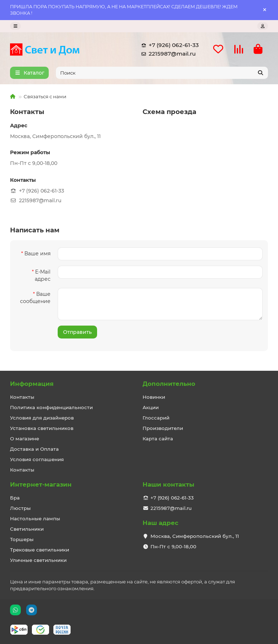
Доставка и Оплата (34, 449)
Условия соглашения (37, 459)
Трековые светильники (40, 550)
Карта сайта (158, 439)
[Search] (162, 73)
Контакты (22, 397)
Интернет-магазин (41, 484)
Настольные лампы (35, 518)
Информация (32, 384)
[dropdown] (15, 26)
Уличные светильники (38, 560)
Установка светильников (42, 428)
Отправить (77, 332)
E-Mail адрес (43, 275)
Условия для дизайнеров (42, 418)
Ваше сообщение (35, 298)
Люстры (20, 508)
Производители (163, 428)
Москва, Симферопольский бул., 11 (195, 536)
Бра (15, 498)
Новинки (154, 397)
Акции (151, 407)
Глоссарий (156, 418)
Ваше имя (37, 254)
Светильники (27, 529)
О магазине (25, 439)
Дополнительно (169, 384)
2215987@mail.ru (167, 54)
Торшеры (22, 539)
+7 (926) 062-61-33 (169, 45)
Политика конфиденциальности (51, 407)
